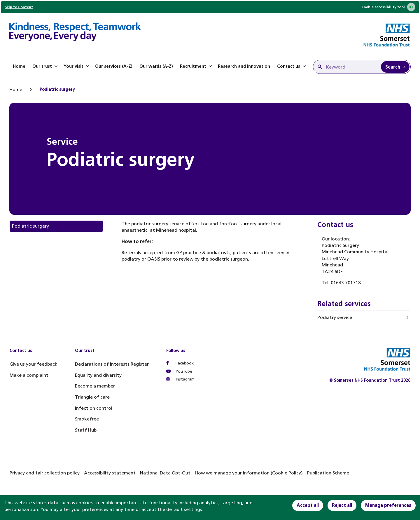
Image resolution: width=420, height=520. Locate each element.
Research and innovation (244, 66)
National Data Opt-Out (165, 473)
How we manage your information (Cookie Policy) (249, 473)
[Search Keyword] (395, 67)
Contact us (292, 66)
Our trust (46, 66)
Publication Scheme (328, 473)
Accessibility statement (110, 473)
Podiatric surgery (30, 226)
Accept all (308, 505)
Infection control (94, 408)
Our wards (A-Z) (156, 66)
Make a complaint (29, 375)
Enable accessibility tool (388, 7)
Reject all (342, 505)
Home (19, 66)
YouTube (179, 371)
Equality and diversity (98, 375)
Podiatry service (335, 317)
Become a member (95, 386)
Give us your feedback (34, 364)
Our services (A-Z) (114, 66)
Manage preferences (388, 505)
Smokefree (87, 419)
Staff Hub (86, 430)
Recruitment (197, 66)
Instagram (180, 379)
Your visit (77, 66)
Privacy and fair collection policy (45, 473)
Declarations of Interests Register (112, 364)
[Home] (75, 33)
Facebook (180, 363)
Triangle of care (92, 397)
